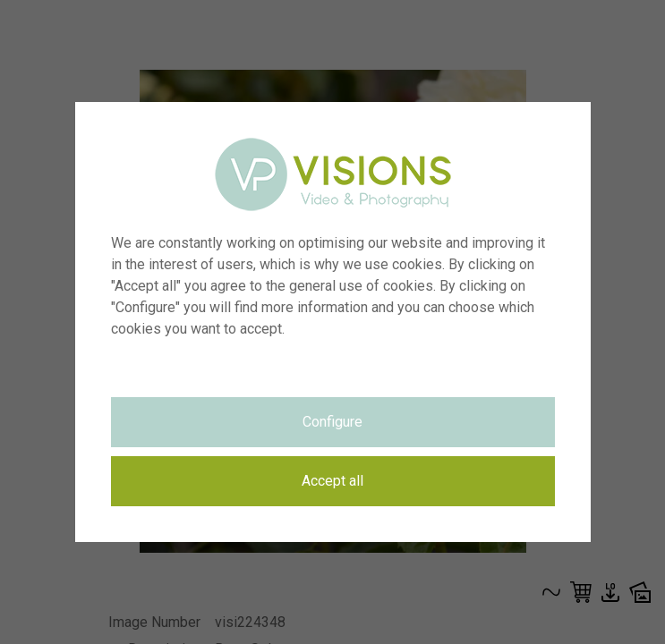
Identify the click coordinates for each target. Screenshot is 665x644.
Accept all (332, 481)
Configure (332, 422)
